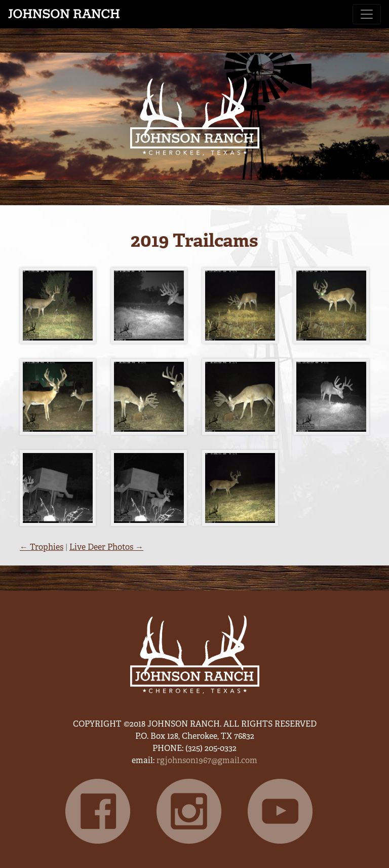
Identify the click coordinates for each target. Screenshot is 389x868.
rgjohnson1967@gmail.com (207, 760)
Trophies (42, 547)
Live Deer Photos (106, 547)
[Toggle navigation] (367, 14)
